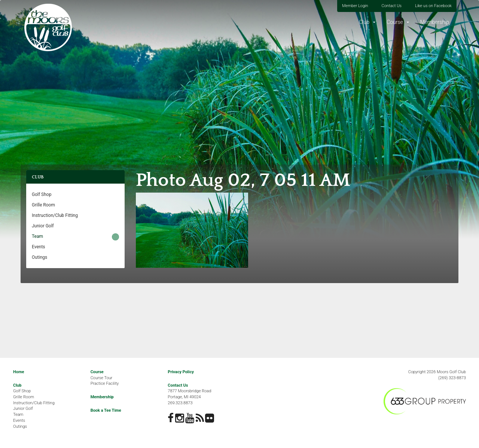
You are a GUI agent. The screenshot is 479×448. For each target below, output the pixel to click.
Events (39, 247)
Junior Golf (43, 226)
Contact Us (392, 6)
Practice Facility (105, 383)
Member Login (355, 6)
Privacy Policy (181, 372)
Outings (39, 257)
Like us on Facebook (433, 6)
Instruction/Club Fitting (55, 215)
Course (395, 22)
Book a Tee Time (106, 410)
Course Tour (102, 378)
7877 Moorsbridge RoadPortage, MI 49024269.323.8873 (189, 397)
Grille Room (43, 205)
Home (19, 372)
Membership (435, 22)
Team (37, 236)
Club (364, 22)
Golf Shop (42, 194)
